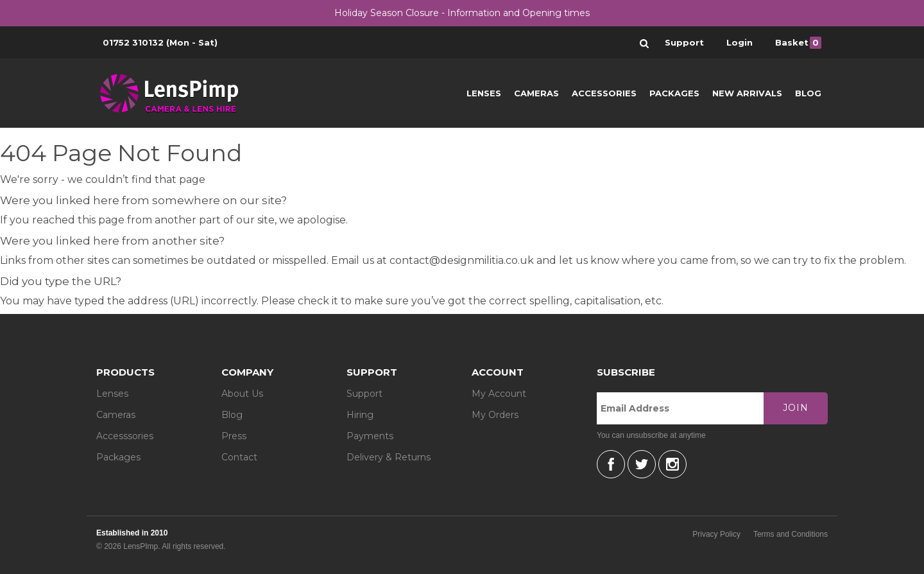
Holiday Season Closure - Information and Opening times (462, 13)
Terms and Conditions (791, 534)
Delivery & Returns (389, 457)
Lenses (484, 93)
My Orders (495, 415)
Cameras (536, 93)
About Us (242, 394)
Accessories (604, 93)
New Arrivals (747, 93)
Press (234, 436)
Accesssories (125, 436)
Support (364, 394)
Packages (674, 93)
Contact (239, 457)
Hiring (360, 415)
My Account (499, 394)
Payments (370, 436)
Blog (808, 93)
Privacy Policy (716, 534)
